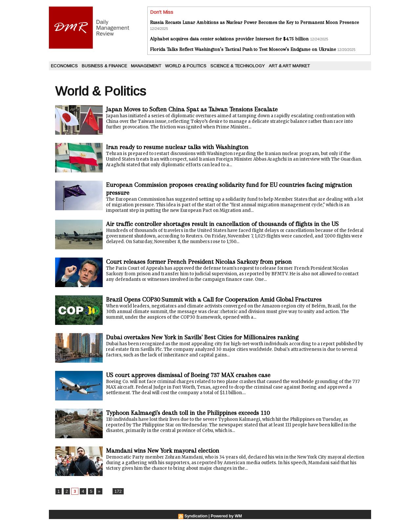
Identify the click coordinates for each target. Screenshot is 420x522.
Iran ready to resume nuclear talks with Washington (185, 147)
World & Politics (186, 66)
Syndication (197, 519)
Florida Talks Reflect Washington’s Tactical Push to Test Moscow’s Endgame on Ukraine (243, 49)
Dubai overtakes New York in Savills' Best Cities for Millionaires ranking (214, 340)
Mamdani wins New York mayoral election (169, 453)
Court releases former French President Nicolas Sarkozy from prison (210, 264)
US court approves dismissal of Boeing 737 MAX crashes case (199, 378)
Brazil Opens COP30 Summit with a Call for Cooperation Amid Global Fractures (227, 302)
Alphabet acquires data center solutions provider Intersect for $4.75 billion (229, 39)
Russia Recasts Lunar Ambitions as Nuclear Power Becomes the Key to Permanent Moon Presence (254, 22)
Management (146, 66)
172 (116, 494)
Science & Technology (238, 66)
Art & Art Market (289, 66)
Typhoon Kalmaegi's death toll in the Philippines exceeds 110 (198, 415)
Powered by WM (226, 519)
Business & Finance (104, 66)
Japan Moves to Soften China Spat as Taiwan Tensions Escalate (201, 109)
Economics (64, 66)
